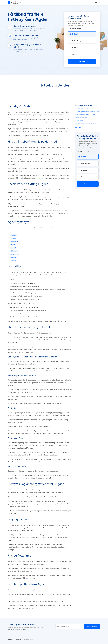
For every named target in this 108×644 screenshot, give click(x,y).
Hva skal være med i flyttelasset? (87, 124)
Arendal (13, 238)
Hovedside (11, 640)
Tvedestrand (15, 254)
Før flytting (80, 121)
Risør (12, 232)
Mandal (13, 245)
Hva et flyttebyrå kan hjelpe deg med (88, 112)
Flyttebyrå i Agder (82, 109)
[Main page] (15, 3)
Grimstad (13, 235)
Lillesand (13, 257)
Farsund (13, 248)
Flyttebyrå (20, 640)
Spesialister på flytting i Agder (86, 115)
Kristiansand (15, 241)
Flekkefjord (14, 251)
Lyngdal (13, 261)
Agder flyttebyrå (81, 118)
